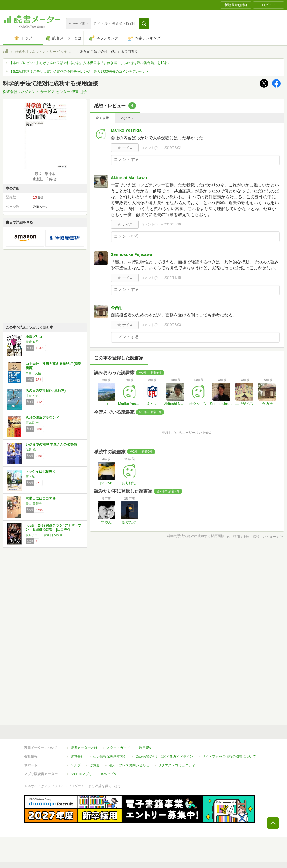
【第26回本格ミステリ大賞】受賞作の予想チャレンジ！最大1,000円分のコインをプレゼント (79, 72)
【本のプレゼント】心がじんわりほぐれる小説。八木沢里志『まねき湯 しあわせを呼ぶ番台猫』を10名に (90, 63)
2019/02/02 (173, 148)
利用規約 (146, 748)
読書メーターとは (84, 748)
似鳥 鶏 (31, 450)
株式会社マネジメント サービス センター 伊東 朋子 (54, 52)
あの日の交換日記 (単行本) (46, 391)
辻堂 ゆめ (32, 396)
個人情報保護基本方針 (110, 757)
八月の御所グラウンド (42, 418)
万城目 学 (32, 423)
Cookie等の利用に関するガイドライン (164, 757)
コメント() (150, 148)
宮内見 (30, 477)
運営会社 (77, 757)
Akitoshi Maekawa (129, 178)
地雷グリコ (34, 337)
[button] (144, 24)
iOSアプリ (109, 774)
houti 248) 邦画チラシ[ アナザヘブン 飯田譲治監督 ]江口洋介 (53, 528)
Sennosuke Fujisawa (131, 254)
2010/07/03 (173, 325)
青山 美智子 (34, 504)
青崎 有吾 (32, 342)
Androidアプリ (81, 774)
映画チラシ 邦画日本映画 (44, 535)
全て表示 (102, 118)
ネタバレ (127, 118)
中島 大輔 (33, 373)
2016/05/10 (173, 224)
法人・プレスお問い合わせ (129, 765)
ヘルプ (76, 765)
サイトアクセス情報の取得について (229, 757)
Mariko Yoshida (126, 130)
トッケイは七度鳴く (41, 471)
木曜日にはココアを (41, 498)
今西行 (117, 308)
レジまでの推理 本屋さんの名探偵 (51, 445)
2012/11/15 (173, 278)
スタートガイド (118, 748)
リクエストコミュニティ (177, 765)
